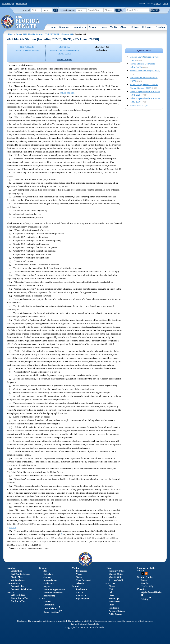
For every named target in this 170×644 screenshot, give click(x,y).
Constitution (49, 605)
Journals (47, 577)
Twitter (143, 573)
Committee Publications (21, 589)
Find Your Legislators (20, 574)
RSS (146, 573)
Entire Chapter (64, 59)
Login (166, 4)
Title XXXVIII (52, 34)
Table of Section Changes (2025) (145, 71)
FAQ (111, 589)
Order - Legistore (53, 612)
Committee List (18, 586)
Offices (135, 27)
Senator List (16, 571)
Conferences (49, 583)
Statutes (47, 602)
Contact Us (81, 595)
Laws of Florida (52, 608)
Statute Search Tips (139, 105)
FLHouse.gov (8, 4)
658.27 (63, 93)
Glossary (113, 586)
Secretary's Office (117, 580)
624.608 (13, 528)
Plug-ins (142, 589)
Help (111, 592)
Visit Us (80, 592)
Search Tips (114, 599)
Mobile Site (21, 4)
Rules (111, 605)
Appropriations (50, 580)
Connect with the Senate (147, 569)
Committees (79, 27)
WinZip (147, 599)
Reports (47, 586)
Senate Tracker (146, 577)
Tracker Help (147, 586)
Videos (79, 574)
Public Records (116, 614)
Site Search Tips (18, 601)
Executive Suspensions (53, 593)
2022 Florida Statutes (33, 34)
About (124, 27)
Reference (147, 27)
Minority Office (116, 577)
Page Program (82, 599)
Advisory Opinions (117, 611)
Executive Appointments (54, 590)
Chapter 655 (67, 34)
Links (111, 595)
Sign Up (157, 4)
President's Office (117, 571)
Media (114, 27)
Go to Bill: (26, 10)
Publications (82, 571)
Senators (64, 27)
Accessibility (93, 624)
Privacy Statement (79, 624)
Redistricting (49, 596)
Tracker (161, 27)
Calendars (48, 574)
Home (53, 27)
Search (10, 592)
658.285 (71, 93)
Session (93, 27)
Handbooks (114, 608)
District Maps (17, 577)
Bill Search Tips (18, 595)
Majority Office (116, 574)
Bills (45, 571)
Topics (79, 577)
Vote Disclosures (18, 580)
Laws (104, 27)
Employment (82, 589)
